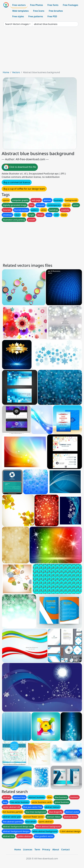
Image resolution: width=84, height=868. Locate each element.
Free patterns (36, 16)
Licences (28, 849)
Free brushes (56, 11)
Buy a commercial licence (17, 182)
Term (37, 849)
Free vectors (19, 5)
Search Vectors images (17, 24)
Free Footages (70, 5)
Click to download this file (20, 167)
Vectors (16, 72)
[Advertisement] (42, 50)
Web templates (20, 11)
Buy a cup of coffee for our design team (24, 189)
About (56, 849)
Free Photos (36, 5)
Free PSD (52, 16)
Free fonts (53, 5)
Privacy (46, 849)
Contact (66, 849)
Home (6, 72)
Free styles (18, 16)
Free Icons (39, 11)
